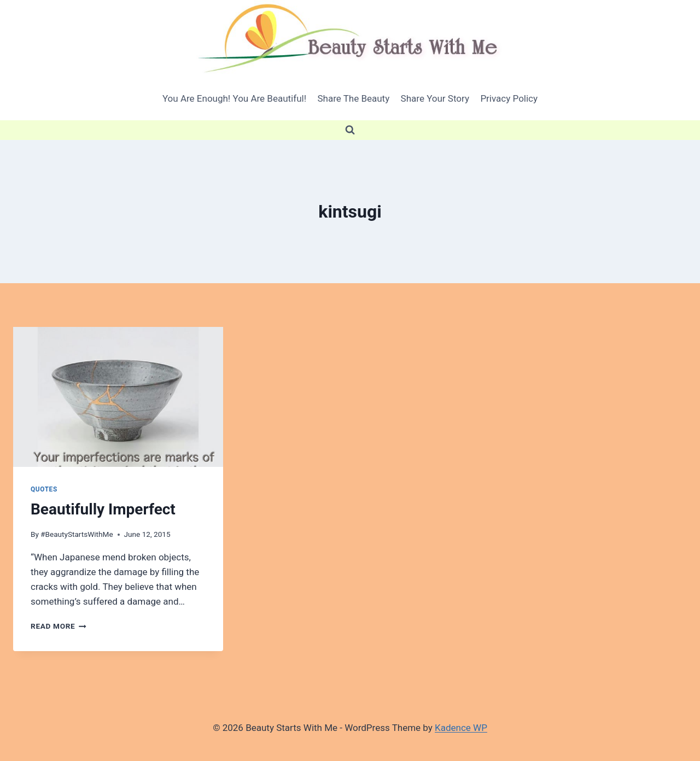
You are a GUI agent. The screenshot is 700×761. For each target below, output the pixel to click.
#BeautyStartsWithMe (77, 534)
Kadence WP (461, 728)
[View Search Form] (350, 130)
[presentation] (118, 397)
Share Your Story (435, 98)
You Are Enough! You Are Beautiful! (234, 98)
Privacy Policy (509, 98)
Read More (59, 626)
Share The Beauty (353, 98)
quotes (44, 489)
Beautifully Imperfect (103, 509)
